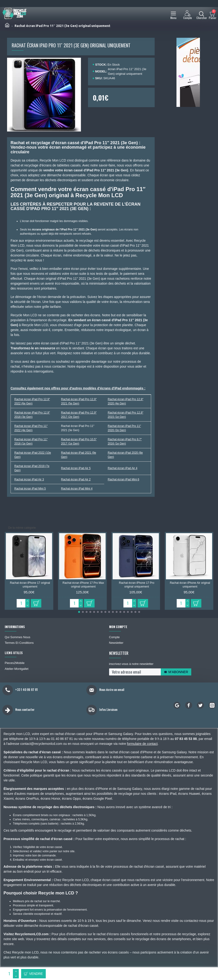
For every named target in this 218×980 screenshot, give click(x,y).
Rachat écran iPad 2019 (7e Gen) (32, 468)
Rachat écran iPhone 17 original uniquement (30, 585)
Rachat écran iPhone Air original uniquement (190, 585)
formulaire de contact (142, 744)
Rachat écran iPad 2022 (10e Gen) (33, 455)
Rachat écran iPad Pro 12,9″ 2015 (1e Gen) (126, 415)
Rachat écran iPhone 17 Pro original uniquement (137, 585)
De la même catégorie (22, 528)
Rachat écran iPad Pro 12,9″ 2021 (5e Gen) (79, 401)
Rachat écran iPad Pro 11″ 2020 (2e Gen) (124, 428)
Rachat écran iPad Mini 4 (77, 489)
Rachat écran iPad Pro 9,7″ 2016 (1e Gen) (125, 441)
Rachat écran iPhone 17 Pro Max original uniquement (83, 585)
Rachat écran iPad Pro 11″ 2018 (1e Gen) (31, 441)
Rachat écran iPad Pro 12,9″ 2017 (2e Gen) (79, 415)
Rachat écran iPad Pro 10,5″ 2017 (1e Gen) (79, 441)
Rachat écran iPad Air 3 (29, 479)
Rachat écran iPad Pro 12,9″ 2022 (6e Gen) (32, 401)
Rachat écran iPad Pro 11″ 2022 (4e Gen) (31, 428)
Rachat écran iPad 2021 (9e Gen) (78, 455)
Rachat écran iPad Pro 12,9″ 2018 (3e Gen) (32, 415)
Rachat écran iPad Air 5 (76, 468)
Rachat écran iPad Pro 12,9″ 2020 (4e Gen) (126, 401)
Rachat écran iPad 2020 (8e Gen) (125, 455)
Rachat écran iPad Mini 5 (30, 489)
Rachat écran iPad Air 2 (76, 479)
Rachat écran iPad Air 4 (122, 468)
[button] (79, 612)
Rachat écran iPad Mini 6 (123, 479)
